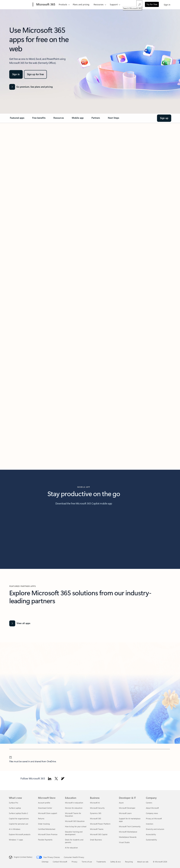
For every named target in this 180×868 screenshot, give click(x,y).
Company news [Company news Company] (152, 813)
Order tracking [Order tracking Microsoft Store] (44, 824)
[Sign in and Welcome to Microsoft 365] (16, 74)
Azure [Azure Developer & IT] (121, 803)
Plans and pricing (81, 4)
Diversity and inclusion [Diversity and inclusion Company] (155, 829)
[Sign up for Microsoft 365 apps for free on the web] (35, 74)
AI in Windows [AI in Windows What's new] (15, 829)
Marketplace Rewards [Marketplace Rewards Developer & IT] (128, 837)
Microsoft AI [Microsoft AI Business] (95, 803)
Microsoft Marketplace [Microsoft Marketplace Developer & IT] (128, 832)
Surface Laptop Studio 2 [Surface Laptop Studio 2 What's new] (18, 813)
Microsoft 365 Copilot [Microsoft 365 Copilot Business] (99, 834)
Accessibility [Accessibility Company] (151, 834)
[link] (17, 119)
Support (114, 4)
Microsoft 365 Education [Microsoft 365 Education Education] (75, 821)
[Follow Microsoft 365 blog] (63, 778)
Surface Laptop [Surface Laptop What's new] (15, 808)
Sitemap (45, 862)
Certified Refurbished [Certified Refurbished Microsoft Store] (47, 829)
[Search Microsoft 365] (139, 4)
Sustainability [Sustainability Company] (151, 840)
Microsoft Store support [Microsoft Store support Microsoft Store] (48, 813)
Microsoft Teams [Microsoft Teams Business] (97, 829)
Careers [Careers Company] (149, 803)
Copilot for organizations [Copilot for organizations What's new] (19, 819)
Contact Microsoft (60, 862)
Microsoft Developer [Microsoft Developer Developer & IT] (127, 808)
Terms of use (87, 862)
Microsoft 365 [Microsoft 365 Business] (96, 819)
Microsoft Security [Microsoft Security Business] (97, 808)
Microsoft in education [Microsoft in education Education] (74, 803)
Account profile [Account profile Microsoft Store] (44, 803)
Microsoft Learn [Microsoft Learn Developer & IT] (125, 813)
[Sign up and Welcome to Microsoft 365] (164, 118)
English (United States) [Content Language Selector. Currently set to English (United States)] (23, 857)
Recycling (129, 862)
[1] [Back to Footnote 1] (11, 757)
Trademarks (101, 862)
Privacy (74, 862)
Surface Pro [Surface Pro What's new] (13, 803)
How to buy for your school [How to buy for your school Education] (76, 826)
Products (63, 4)
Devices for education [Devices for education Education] (74, 808)
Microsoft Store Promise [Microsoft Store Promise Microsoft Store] (48, 834)
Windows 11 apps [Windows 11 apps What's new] (16, 840)
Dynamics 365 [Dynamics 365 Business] (96, 813)
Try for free (152, 4)
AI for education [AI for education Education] (71, 848)
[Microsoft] (20, 5)
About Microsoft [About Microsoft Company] (152, 808)
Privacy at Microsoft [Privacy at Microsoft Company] (154, 819)
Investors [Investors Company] (150, 824)
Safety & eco (115, 862)
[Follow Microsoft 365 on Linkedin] (50, 778)
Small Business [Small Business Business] (96, 840)
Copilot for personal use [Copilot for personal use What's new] (19, 824)
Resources (99, 4)
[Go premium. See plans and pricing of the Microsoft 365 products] (31, 87)
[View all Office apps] (20, 623)
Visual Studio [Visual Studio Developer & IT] (124, 842)
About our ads (143, 862)
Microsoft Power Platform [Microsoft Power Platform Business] (100, 824)
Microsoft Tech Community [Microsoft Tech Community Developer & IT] (130, 826)
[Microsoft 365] (45, 5)
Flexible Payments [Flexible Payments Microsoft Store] (45, 840)
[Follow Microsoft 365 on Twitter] (56, 778)
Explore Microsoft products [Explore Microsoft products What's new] (20, 834)
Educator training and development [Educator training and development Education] (74, 833)
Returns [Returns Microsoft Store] (41, 819)
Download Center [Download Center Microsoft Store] (45, 808)
